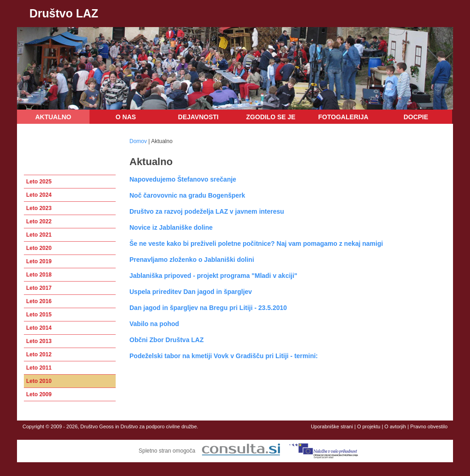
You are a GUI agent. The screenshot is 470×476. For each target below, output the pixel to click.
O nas (126, 117)
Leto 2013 (39, 341)
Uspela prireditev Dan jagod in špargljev (191, 292)
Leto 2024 (39, 195)
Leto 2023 (39, 208)
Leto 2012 (39, 354)
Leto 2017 (39, 288)
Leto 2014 (39, 328)
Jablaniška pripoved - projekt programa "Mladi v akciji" (213, 276)
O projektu (369, 426)
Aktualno (53, 117)
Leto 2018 (39, 275)
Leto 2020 (39, 248)
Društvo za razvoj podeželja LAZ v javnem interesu (207, 211)
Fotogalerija (343, 117)
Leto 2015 (39, 315)
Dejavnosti (198, 117)
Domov (138, 141)
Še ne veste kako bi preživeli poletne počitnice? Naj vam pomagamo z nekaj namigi (256, 244)
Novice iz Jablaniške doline (171, 227)
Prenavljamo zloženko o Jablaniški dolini (192, 260)
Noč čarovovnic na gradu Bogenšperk (187, 195)
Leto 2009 (39, 394)
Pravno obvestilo (429, 426)
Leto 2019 (39, 261)
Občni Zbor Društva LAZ (167, 340)
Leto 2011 (39, 368)
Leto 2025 (39, 182)
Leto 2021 (39, 235)
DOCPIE (416, 117)
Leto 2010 (39, 381)
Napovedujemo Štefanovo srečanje (183, 179)
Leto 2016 (39, 301)
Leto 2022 (39, 221)
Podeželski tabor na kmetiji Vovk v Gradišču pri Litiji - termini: (224, 356)
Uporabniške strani (332, 426)
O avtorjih (395, 426)
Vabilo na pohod (154, 324)
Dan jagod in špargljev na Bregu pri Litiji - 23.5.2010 (208, 308)
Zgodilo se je (271, 117)
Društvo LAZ (64, 13)
